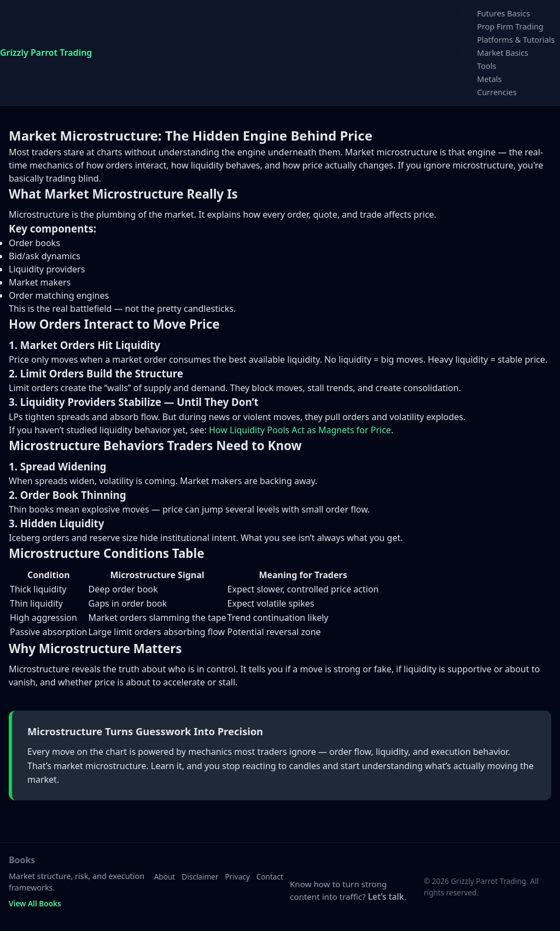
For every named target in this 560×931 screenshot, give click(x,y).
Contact (270, 877)
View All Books (35, 903)
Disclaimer (200, 877)
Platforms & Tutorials (516, 40)
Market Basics (503, 53)
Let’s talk (386, 897)
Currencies (497, 92)
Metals (489, 79)
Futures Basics (503, 13)
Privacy (237, 877)
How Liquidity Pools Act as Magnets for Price (300, 430)
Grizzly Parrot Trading (46, 53)
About (165, 877)
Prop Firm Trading (510, 27)
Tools (486, 66)
